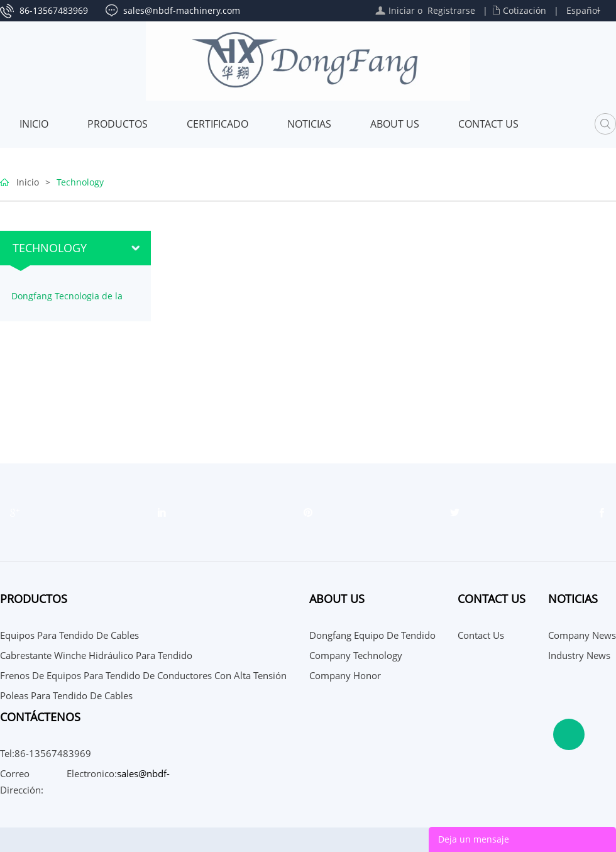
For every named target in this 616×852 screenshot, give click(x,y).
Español (583, 10)
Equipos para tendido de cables (69, 635)
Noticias (309, 124)
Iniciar (402, 10)
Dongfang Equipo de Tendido (372, 635)
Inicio (34, 124)
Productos (118, 124)
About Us (395, 124)
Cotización (525, 10)
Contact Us (488, 124)
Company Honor (345, 675)
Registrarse (451, 10)
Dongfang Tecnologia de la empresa (67, 301)
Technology (80, 182)
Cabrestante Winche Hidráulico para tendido (96, 655)
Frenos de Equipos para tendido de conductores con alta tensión (143, 675)
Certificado (217, 124)
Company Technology (356, 655)
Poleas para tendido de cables (66, 695)
